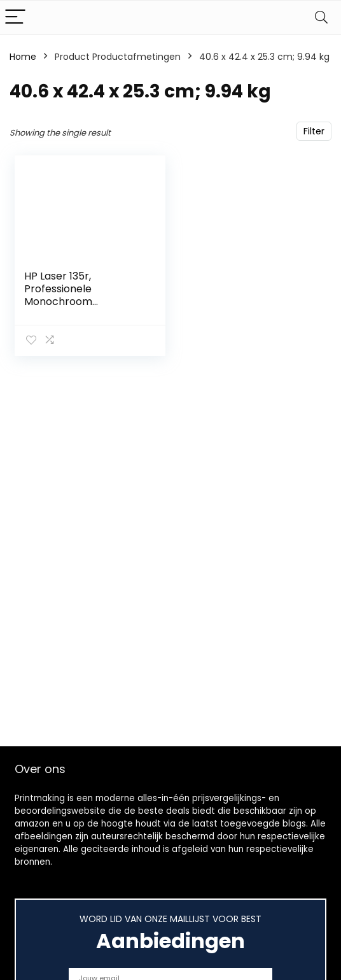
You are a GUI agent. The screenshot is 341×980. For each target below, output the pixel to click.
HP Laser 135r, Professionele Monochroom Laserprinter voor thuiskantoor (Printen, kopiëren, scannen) (79, 308)
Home (23, 57)
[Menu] (15, 18)
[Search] (321, 18)
